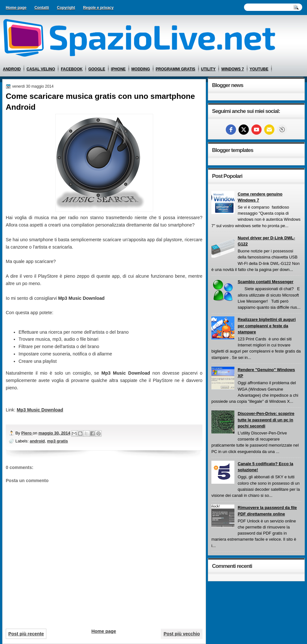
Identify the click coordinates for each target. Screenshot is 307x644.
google (97, 69)
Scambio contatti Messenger (265, 282)
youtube (259, 69)
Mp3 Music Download (40, 410)
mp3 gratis (57, 441)
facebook (72, 69)
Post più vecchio (182, 634)
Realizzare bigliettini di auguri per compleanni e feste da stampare (267, 326)
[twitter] (244, 130)
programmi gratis (176, 69)
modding (141, 69)
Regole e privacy (98, 8)
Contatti (42, 8)
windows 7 (233, 69)
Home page (16, 8)
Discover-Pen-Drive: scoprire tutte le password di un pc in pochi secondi (266, 420)
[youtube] (256, 130)
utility (208, 69)
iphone (118, 69)
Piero (27, 433)
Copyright (66, 8)
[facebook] (231, 130)
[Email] (269, 130)
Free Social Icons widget (282, 130)
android (12, 69)
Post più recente (26, 634)
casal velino (41, 69)
